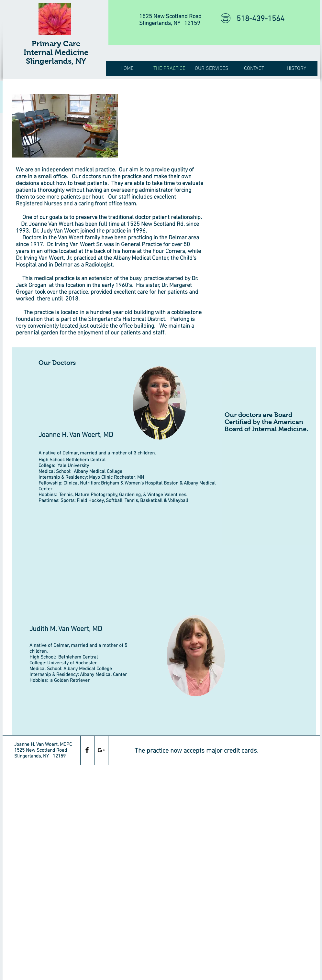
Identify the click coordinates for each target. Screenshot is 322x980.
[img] (65, 126)
